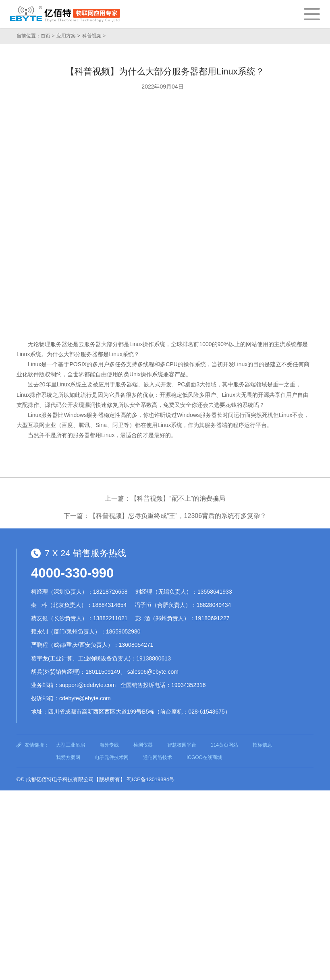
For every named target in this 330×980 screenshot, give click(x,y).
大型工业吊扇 (71, 745)
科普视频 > (94, 36)
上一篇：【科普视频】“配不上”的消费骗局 (165, 498)
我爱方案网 (68, 757)
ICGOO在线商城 (204, 757)
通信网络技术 (158, 757)
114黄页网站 (224, 745)
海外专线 (109, 745)
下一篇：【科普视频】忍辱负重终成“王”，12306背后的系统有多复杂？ (165, 516)
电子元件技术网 (112, 757)
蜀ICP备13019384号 (150, 779)
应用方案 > (68, 36)
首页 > (48, 36)
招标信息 (262, 745)
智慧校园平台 (182, 745)
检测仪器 (143, 745)
